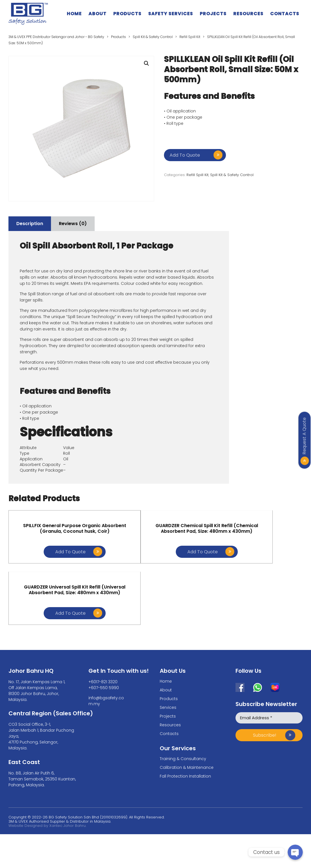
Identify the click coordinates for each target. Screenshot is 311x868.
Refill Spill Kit (197, 175)
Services (168, 655)
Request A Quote (304, 436)
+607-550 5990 (104, 635)
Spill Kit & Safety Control (232, 175)
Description (32, 224)
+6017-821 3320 (103, 629)
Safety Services (171, 14)
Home (74, 14)
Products (127, 14)
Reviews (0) (79, 224)
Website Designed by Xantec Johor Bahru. (47, 773)
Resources (248, 14)
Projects (213, 14)
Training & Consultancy (183, 706)
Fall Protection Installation (185, 724)
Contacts (285, 14)
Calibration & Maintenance (187, 715)
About (97, 14)
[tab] (32, 224)
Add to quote (185, 155)
